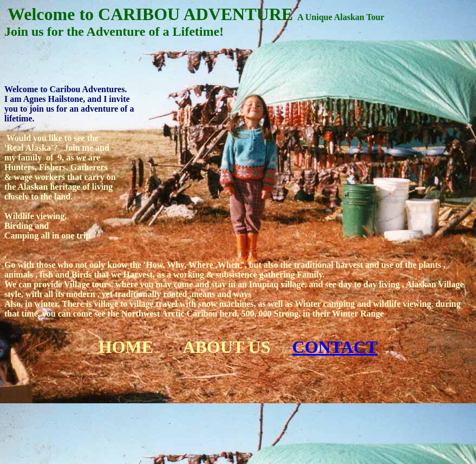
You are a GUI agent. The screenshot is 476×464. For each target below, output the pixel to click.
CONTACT (335, 347)
